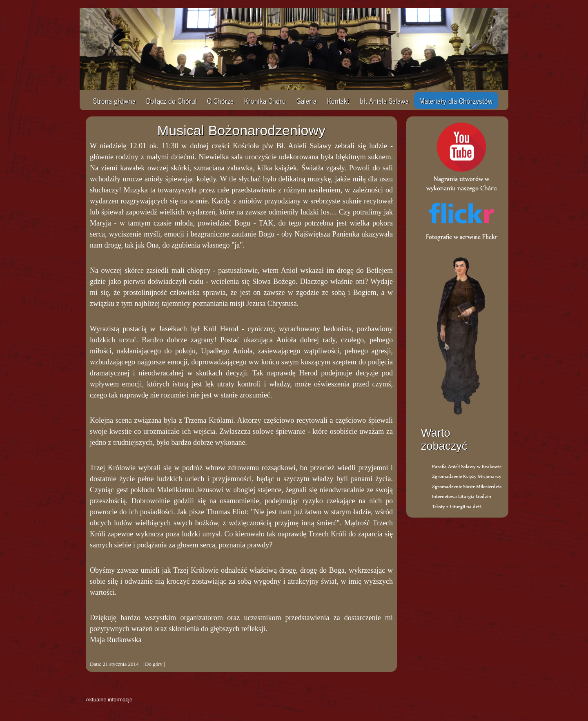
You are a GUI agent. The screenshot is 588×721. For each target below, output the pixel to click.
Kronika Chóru (265, 100)
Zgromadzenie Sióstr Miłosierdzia (467, 486)
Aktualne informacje (109, 700)
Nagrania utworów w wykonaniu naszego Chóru (462, 179)
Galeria (306, 100)
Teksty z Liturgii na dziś (457, 506)
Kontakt (338, 100)
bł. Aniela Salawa (384, 100)
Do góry (154, 664)
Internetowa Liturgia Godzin (462, 496)
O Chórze (220, 100)
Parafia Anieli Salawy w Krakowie (467, 466)
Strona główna (114, 100)
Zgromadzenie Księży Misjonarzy (467, 476)
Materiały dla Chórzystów (456, 100)
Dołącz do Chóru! (171, 100)
